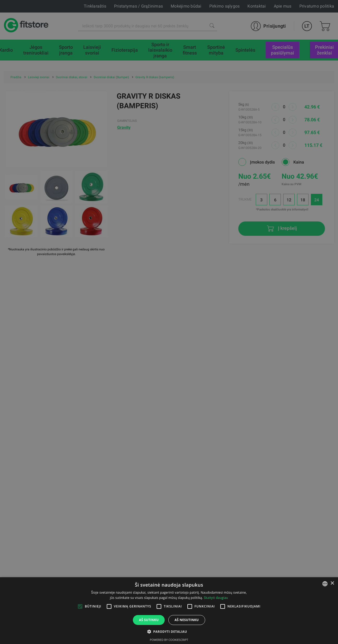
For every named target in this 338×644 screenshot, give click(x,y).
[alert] (169, 322)
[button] (169, 631)
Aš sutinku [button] (149, 620)
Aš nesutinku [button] (187, 620)
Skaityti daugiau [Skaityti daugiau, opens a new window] (216, 598)
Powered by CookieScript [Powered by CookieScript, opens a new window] (169, 640)
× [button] (332, 583)
